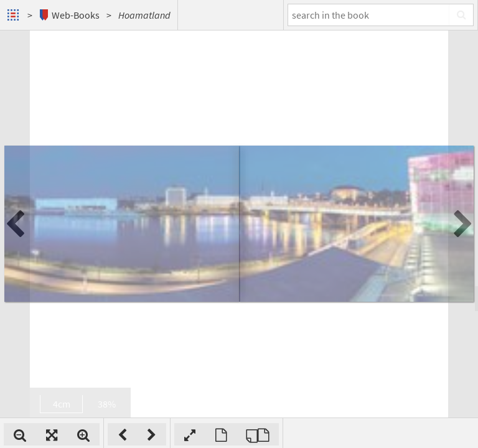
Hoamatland (144, 15)
